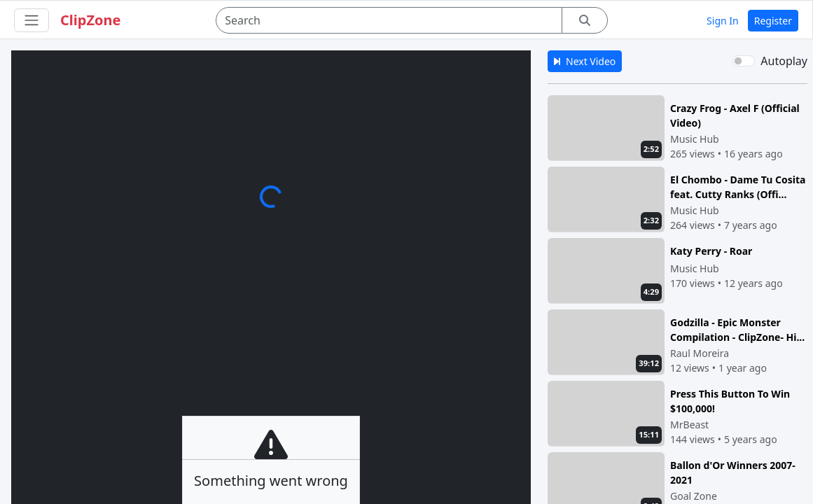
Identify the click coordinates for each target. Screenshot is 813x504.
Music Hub (695, 139)
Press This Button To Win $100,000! (730, 401)
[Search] (389, 20)
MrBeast (689, 425)
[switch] (744, 61)
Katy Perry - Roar (711, 251)
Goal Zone (694, 496)
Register (773, 21)
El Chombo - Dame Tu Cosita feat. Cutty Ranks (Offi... (738, 187)
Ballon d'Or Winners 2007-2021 (733, 472)
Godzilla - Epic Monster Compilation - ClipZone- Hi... (737, 329)
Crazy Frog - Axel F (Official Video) (735, 115)
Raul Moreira (700, 353)
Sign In (723, 21)
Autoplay (784, 61)
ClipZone (90, 20)
